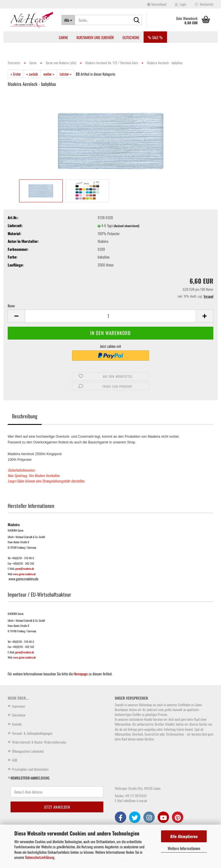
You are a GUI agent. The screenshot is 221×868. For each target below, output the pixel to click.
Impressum (19, 706)
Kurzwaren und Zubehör (95, 37)
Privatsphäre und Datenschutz (30, 769)
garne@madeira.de (25, 569)
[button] (157, 4)
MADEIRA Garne (16, 530)
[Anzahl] (111, 316)
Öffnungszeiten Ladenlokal (28, 751)
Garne (63, 37)
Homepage (81, 674)
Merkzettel (204, 4)
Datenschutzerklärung (40, 857)
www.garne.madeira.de (24, 574)
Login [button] (180, 4)
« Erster (16, 74)
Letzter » (66, 74)
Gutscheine (131, 37)
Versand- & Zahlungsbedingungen (32, 733)
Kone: (11, 306)
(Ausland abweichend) (126, 226)
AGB (15, 760)
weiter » (49, 74)
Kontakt (17, 724)
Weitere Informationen (184, 848)
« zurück (32, 74)
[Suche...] (68, 20)
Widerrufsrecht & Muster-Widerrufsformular (39, 742)
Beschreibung (25, 416)
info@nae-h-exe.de (135, 801)
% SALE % (155, 37)
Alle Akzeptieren (184, 836)
